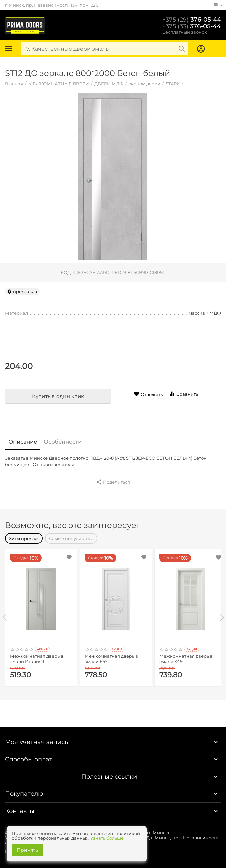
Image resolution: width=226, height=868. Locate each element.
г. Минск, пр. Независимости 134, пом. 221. (51, 5)
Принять (27, 850)
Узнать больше (107, 838)
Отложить (148, 394)
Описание (23, 442)
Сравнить (183, 394)
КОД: (66, 272)
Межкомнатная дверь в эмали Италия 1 (37, 659)
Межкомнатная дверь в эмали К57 (111, 659)
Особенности (63, 442)
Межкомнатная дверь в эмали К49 (186, 659)
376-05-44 (192, 20)
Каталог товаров (8, 49)
